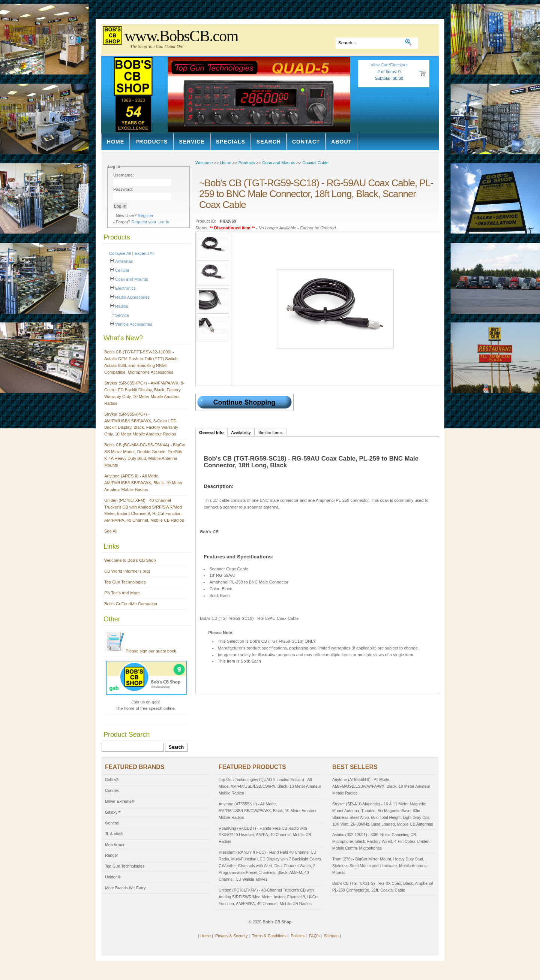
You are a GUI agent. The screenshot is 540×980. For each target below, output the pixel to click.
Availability (241, 432)
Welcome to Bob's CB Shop (130, 560)
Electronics (125, 288)
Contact (306, 142)
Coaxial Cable (315, 163)
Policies (298, 936)
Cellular (122, 270)
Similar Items (271, 432)
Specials (231, 142)
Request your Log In (151, 222)
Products (152, 142)
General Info (211, 432)
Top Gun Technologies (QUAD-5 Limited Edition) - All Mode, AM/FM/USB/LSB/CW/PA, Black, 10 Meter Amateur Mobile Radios (270, 786)
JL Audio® (114, 834)
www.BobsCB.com (181, 36)
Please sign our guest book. (141, 651)
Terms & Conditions (269, 936)
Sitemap (331, 936)
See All (111, 531)
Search (269, 142)
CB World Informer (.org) (127, 571)
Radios (122, 306)
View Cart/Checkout (389, 65)
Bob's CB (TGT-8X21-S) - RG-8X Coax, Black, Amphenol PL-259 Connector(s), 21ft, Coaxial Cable (382, 887)
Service (192, 142)
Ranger (112, 855)
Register (145, 215)
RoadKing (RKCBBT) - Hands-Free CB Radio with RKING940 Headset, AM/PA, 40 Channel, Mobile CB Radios (265, 835)
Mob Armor (115, 845)
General (112, 823)
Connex (112, 790)
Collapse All (120, 253)
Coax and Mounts (132, 279)
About (341, 142)
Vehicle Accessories (134, 324)
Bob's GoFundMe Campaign (131, 604)
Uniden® (113, 877)
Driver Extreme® (120, 801)
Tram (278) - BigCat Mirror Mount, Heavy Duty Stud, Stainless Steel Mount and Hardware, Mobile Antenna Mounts (379, 866)
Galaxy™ (113, 812)
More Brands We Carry (125, 888)
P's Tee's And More (122, 593)
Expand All (145, 253)
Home (115, 142)
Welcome (204, 163)
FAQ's (314, 936)
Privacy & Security (231, 936)
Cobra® (112, 780)
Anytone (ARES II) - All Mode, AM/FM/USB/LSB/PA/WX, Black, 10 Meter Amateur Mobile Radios (143, 483)
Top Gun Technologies (125, 582)
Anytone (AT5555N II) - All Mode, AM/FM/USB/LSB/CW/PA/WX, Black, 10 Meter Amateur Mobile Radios (268, 811)
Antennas (124, 261)
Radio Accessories (132, 297)
